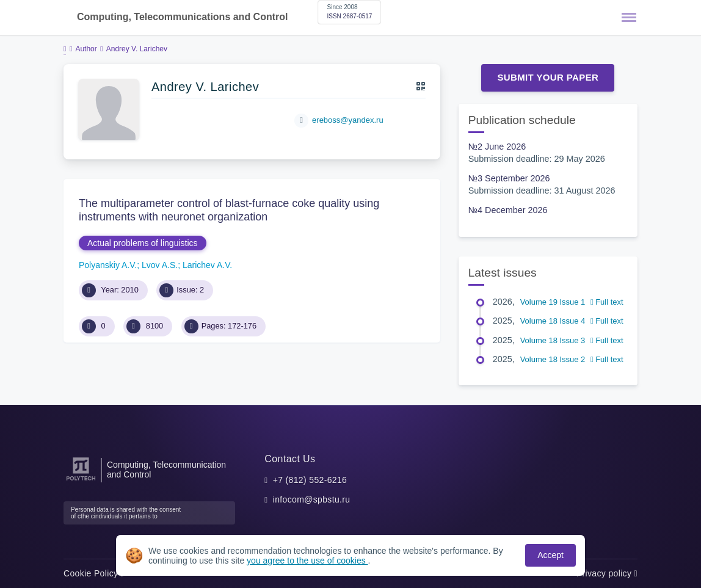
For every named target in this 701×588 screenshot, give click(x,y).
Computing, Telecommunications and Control (182, 17)
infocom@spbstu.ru (312, 499)
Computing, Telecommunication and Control (166, 470)
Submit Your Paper (548, 77)
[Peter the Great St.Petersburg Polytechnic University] (81, 481)
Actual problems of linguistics (143, 243)
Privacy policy (607, 573)
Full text (607, 302)
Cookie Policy (94, 573)
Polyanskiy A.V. (108, 265)
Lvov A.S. (160, 265)
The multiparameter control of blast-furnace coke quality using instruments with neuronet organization (229, 210)
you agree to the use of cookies (307, 561)
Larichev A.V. (207, 265)
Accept (550, 555)
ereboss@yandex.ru (348, 120)
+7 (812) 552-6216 (310, 480)
